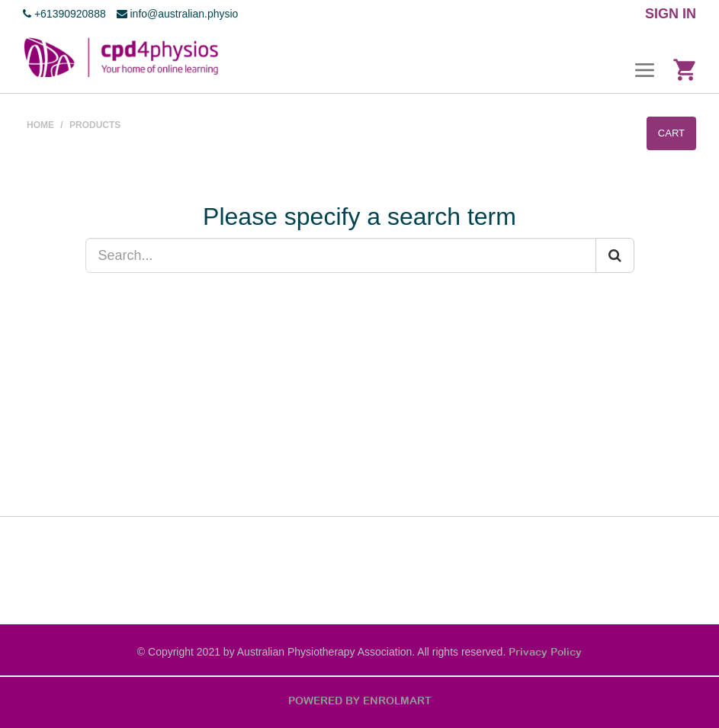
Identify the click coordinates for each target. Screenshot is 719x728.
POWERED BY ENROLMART (360, 701)
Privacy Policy (545, 652)
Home (40, 125)
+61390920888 (64, 14)
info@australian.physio (178, 14)
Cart (671, 133)
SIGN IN (671, 14)
